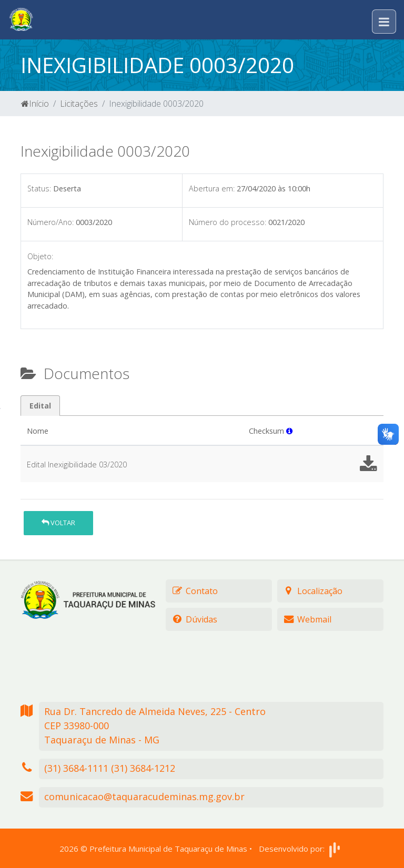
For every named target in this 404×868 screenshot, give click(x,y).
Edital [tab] (40, 406)
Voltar (58, 523)
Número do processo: (228, 222)
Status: (39, 188)
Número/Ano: (50, 222)
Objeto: (40, 256)
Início (35, 104)
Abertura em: (212, 188)
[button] (289, 431)
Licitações (79, 104)
